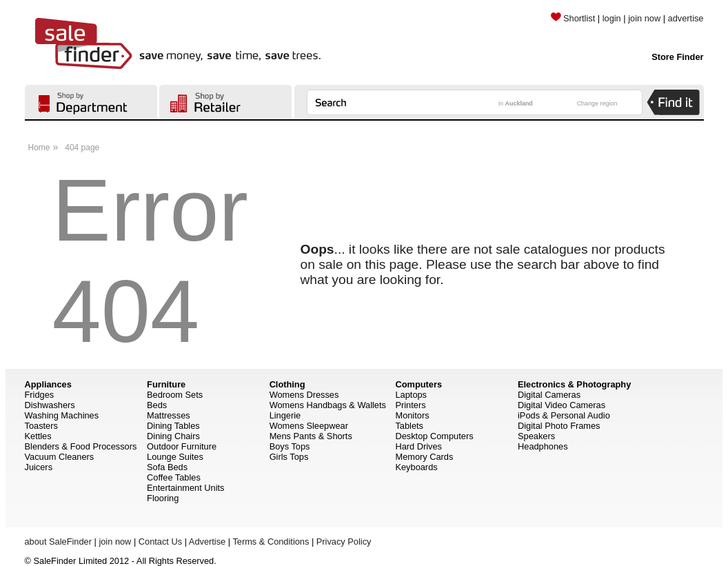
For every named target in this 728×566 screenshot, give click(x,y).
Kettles (38, 436)
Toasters (41, 426)
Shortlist (573, 18)
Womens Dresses (304, 395)
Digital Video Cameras (562, 405)
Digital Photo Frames (559, 426)
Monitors (412, 415)
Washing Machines (62, 415)
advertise (686, 18)
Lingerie (285, 415)
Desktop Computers (434, 436)
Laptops (411, 395)
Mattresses (169, 415)
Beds (157, 405)
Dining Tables (173, 426)
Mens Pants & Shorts (311, 436)
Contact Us (160, 542)
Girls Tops (289, 457)
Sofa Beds (167, 467)
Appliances (48, 384)
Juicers (39, 467)
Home (39, 148)
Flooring (163, 498)
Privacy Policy (344, 542)
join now (644, 18)
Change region (597, 103)
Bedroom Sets (175, 395)
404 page (82, 148)
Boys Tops (290, 446)
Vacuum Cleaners (60, 457)
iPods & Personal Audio (564, 415)
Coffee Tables (174, 477)
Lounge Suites (175, 457)
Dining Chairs (173, 436)
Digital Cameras (549, 395)
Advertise (207, 542)
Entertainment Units (185, 488)
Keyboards (416, 467)
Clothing (287, 384)
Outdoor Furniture (182, 446)
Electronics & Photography (574, 384)
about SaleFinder (58, 542)
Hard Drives (418, 446)
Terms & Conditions (271, 542)
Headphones (543, 446)
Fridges (40, 395)
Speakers (536, 436)
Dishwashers (50, 405)
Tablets (409, 426)
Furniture (166, 384)
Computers (418, 384)
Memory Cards (424, 457)
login (612, 18)
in (516, 103)
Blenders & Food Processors (81, 446)
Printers (410, 405)
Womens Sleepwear (309, 426)
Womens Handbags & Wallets (328, 405)
